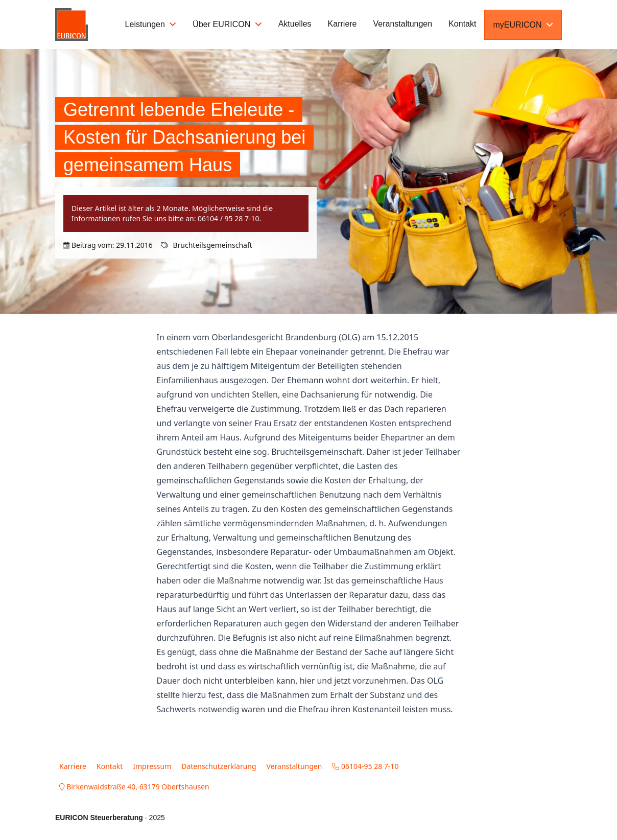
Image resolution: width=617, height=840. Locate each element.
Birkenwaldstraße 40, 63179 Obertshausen (134, 787)
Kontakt (462, 24)
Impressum (152, 766)
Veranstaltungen (403, 24)
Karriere (342, 24)
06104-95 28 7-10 (365, 766)
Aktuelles (295, 24)
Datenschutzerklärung (219, 766)
